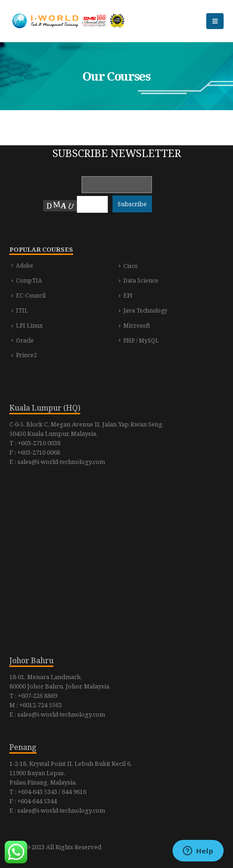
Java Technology (145, 311)
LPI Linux (29, 325)
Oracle (25, 340)
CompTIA (29, 281)
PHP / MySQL (141, 340)
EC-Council (31, 296)
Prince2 (26, 355)
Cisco (131, 266)
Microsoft (137, 325)
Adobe (25, 266)
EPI (128, 296)
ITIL (22, 311)
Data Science (141, 281)
